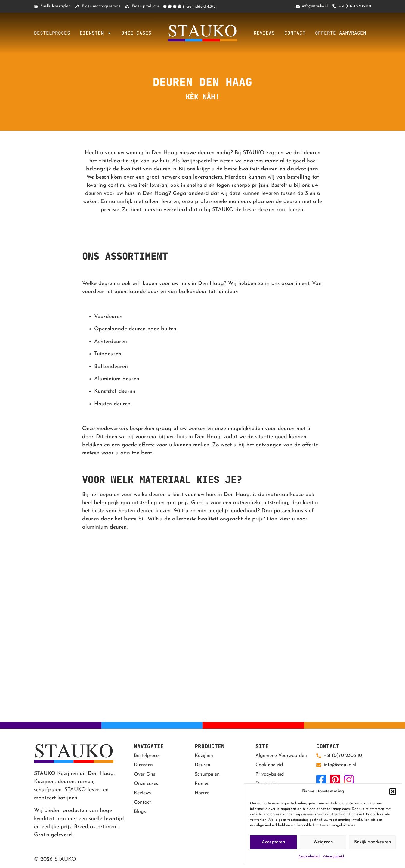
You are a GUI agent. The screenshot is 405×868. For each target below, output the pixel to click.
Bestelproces (52, 33)
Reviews (264, 33)
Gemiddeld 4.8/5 (201, 6)
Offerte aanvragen (341, 33)
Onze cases (136, 33)
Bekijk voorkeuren (373, 842)
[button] (393, 792)
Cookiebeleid (309, 857)
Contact (295, 33)
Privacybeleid (333, 857)
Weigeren (323, 842)
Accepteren (273, 842)
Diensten (96, 33)
